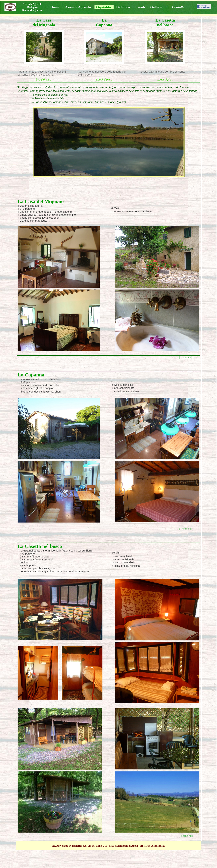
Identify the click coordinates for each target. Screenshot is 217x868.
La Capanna (104, 22)
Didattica (123, 7)
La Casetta (165, 20)
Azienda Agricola (78, 7)
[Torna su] (186, 357)
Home (55, 7)
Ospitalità (104, 7)
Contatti (178, 7)
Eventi (140, 7)
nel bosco (165, 25)
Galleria (156, 7)
